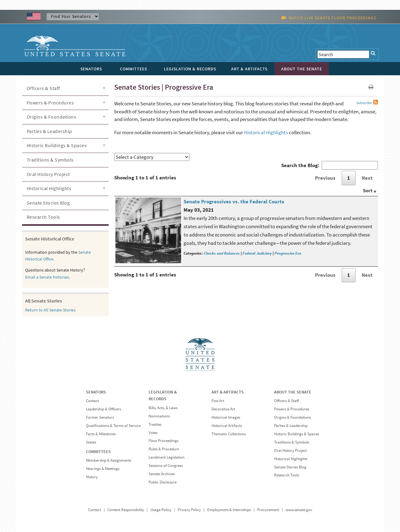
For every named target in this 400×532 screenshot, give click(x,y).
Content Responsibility (126, 510)
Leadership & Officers (103, 409)
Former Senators (100, 417)
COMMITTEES (98, 452)
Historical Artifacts (227, 426)
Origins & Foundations (52, 117)
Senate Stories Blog (48, 203)
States (91, 442)
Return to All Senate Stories (50, 310)
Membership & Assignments (109, 460)
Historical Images (226, 417)
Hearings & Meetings (103, 469)
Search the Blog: (330, 165)
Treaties (155, 424)
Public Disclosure (163, 482)
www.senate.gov (299, 510)
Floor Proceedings (163, 441)
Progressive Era (288, 253)
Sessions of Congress (166, 465)
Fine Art (218, 401)
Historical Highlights (266, 132)
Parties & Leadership (49, 131)
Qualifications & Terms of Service (113, 426)
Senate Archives (162, 474)
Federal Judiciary (257, 253)
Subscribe (364, 103)
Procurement (268, 510)
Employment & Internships (229, 510)
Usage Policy (161, 510)
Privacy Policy (189, 510)
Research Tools (43, 217)
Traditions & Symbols (50, 160)
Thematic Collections (229, 434)
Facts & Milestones (101, 434)
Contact (92, 401)
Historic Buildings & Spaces (57, 145)
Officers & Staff (43, 88)
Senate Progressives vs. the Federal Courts (234, 201)
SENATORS (96, 392)
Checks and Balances (222, 253)
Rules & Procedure (164, 449)
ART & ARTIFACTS (228, 392)
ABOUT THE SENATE (293, 392)
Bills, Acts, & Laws (163, 408)
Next (367, 178)
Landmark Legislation (167, 457)
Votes (153, 433)
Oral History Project (48, 174)
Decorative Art (223, 409)
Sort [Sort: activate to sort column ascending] (368, 190)
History (92, 477)
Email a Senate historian (47, 277)
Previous (325, 178)
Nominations (159, 416)
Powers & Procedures (50, 103)
